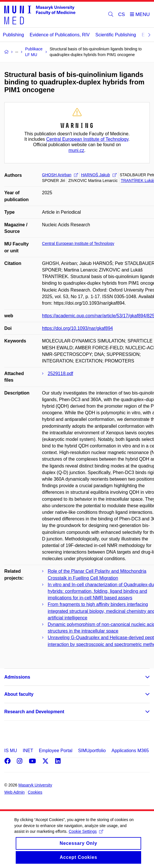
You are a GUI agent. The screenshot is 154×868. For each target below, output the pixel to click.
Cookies (35, 792)
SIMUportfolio (92, 751)
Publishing (13, 35)
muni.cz (76, 150)
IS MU (11, 751)
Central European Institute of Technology (87, 139)
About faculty (19, 694)
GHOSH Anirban (60, 175)
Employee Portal (56, 751)
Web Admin (14, 792)
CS (122, 14)
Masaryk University (35, 785)
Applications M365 (130, 751)
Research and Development (34, 712)
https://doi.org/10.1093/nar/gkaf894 (77, 328)
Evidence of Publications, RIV (60, 35)
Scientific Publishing (116, 35)
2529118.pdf (60, 373)
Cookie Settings (86, 837)
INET (28, 751)
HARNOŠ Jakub (99, 175)
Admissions (17, 677)
